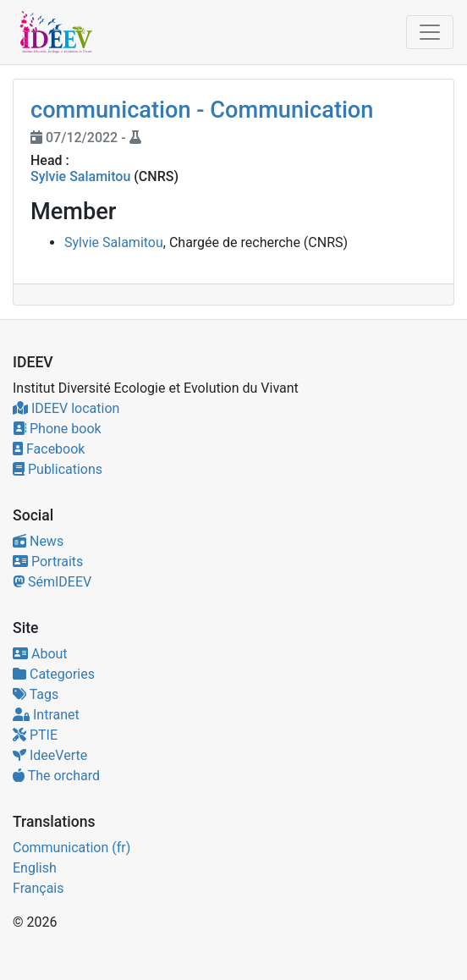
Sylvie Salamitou (80, 176)
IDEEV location (66, 408)
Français (38, 888)
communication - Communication (202, 110)
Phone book (57, 429)
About (40, 654)
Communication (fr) (71, 848)
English (35, 868)
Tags (36, 694)
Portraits (48, 562)
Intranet (46, 715)
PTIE (35, 735)
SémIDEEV (52, 582)
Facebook (49, 449)
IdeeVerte (50, 755)
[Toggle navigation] (430, 32)
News (38, 541)
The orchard (56, 776)
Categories (54, 674)
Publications (58, 469)
